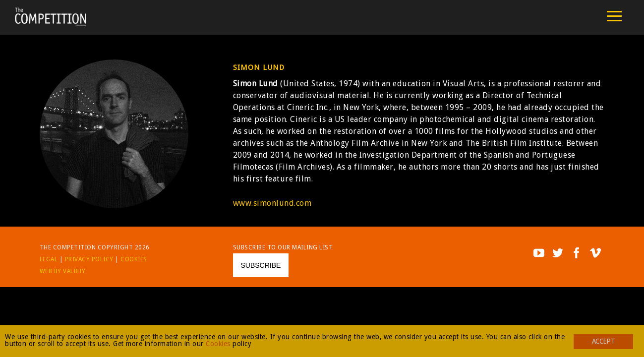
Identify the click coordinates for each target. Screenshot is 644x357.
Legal (49, 259)
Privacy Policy (89, 259)
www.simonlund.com (272, 203)
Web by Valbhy (63, 271)
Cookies (134, 259)
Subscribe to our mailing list (283, 247)
